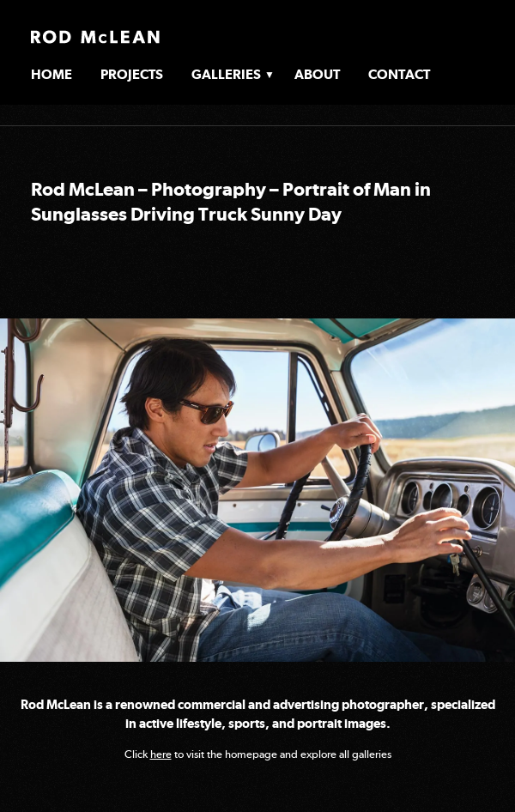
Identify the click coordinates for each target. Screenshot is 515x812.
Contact (399, 74)
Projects (132, 74)
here (161, 754)
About (317, 74)
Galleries (226, 74)
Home (51, 74)
